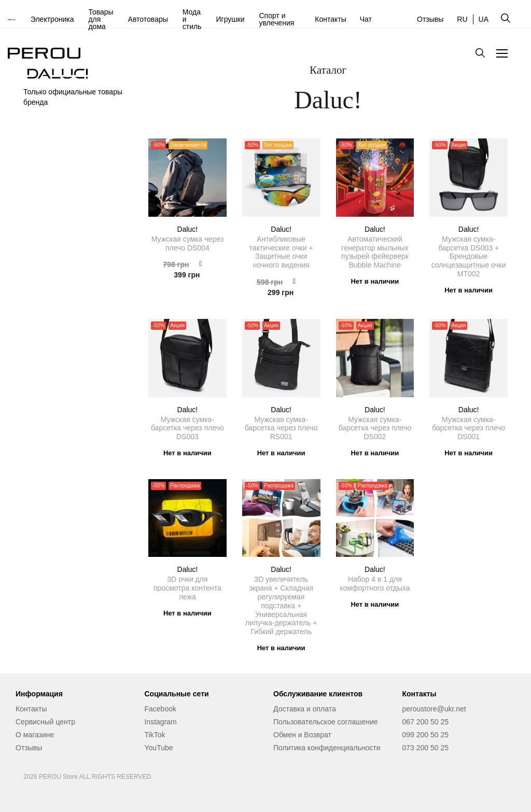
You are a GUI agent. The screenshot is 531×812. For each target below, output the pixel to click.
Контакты (330, 19)
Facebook (160, 709)
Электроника (52, 19)
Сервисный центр (45, 722)
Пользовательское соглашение (326, 722)
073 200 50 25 (426, 748)
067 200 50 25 (426, 722)
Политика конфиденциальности (327, 748)
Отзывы (430, 19)
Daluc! (188, 229)
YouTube (159, 748)
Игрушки (230, 19)
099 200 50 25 (426, 735)
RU (462, 19)
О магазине (35, 735)
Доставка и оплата (305, 709)
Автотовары (148, 19)
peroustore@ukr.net (434, 709)
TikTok (155, 735)
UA (484, 19)
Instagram (161, 722)
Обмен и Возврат (302, 735)
